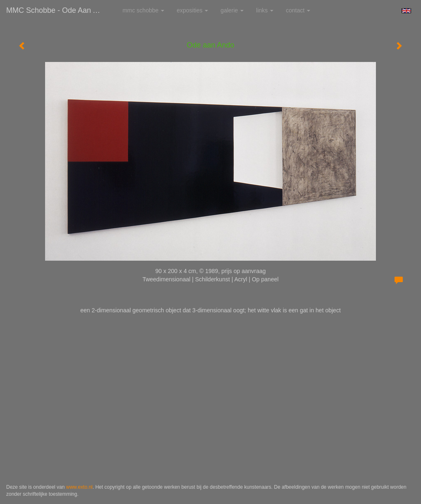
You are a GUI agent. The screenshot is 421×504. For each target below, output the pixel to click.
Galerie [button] (232, 10)
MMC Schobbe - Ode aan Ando (58, 10)
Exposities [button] (192, 10)
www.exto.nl (79, 487)
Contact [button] (298, 10)
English (406, 11)
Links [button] (265, 10)
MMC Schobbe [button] (143, 10)
